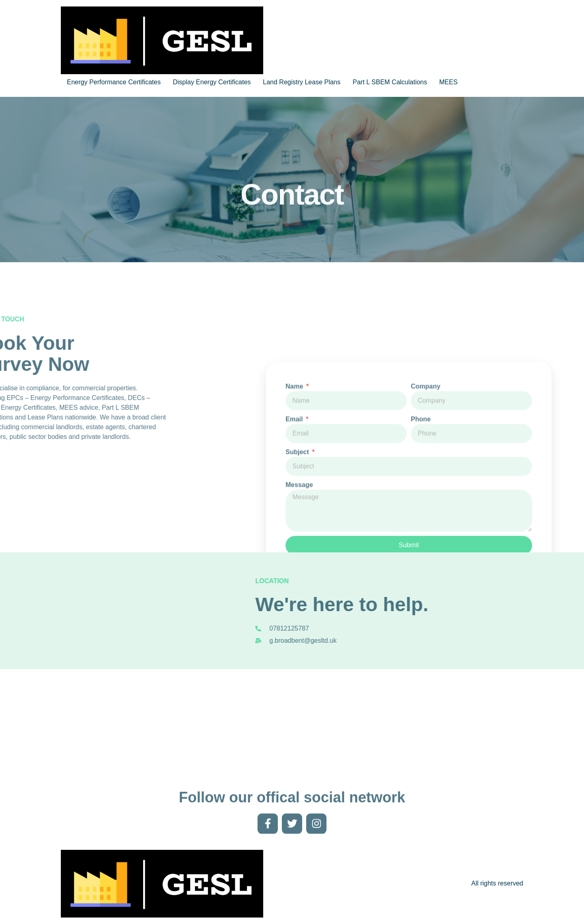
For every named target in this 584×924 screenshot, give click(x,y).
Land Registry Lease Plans (302, 82)
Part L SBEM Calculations (390, 82)
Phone (421, 488)
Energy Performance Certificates (114, 82)
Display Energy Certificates (212, 82)
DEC (58, 398)
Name (295, 455)
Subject (298, 521)
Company (426, 455)
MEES (448, 82)
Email (295, 488)
